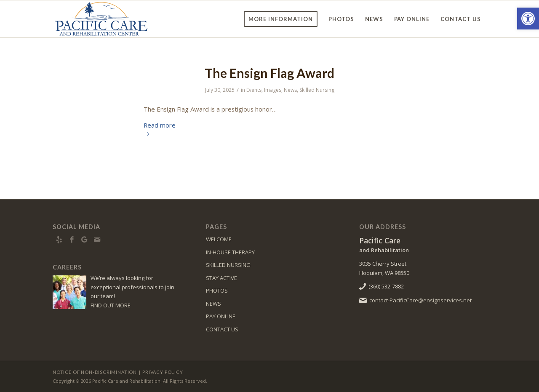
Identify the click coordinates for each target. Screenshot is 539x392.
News (290, 90)
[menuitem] (281, 19)
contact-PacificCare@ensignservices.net (420, 300)
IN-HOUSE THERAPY (230, 252)
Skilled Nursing (317, 90)
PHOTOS (217, 291)
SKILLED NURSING (228, 265)
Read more (160, 128)
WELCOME (219, 239)
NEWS (213, 304)
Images (273, 90)
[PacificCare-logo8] (111, 19)
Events (254, 90)
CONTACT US (222, 329)
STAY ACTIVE (221, 278)
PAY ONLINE (221, 316)
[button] (528, 19)
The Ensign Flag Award (269, 73)
